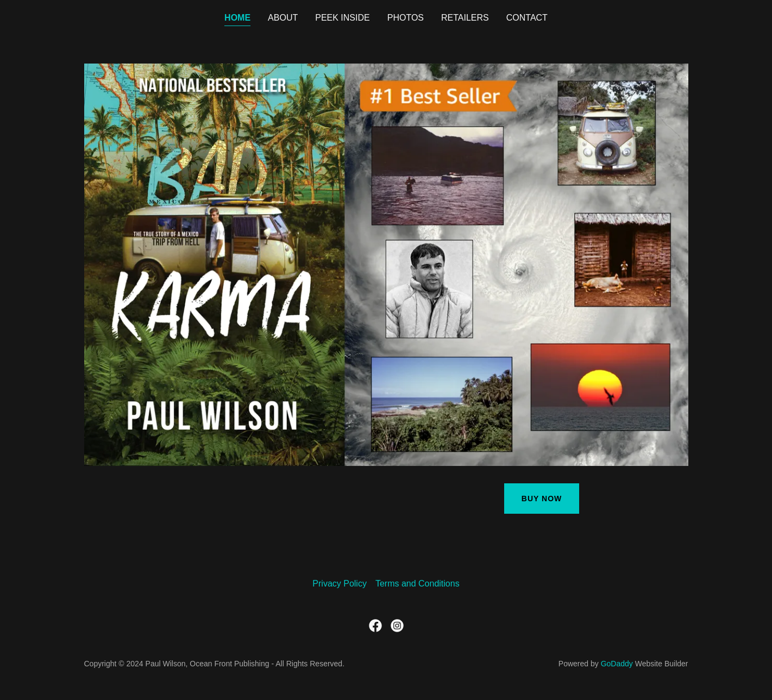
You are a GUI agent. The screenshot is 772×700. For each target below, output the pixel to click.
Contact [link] (527, 18)
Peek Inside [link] (342, 18)
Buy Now (542, 499)
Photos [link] (406, 18)
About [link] (283, 18)
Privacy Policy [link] (340, 584)
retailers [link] (465, 18)
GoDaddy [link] (617, 664)
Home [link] (237, 18)
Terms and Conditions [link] (418, 584)
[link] (375, 626)
